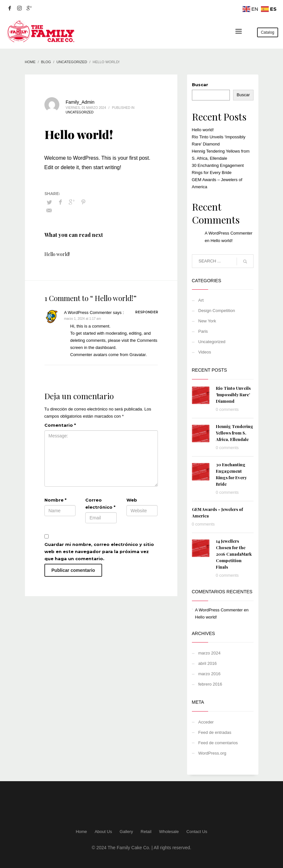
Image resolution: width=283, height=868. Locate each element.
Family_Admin (80, 102)
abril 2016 (208, 663)
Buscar (200, 85)
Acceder (206, 722)
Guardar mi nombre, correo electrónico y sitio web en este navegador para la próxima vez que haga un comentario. (99, 551)
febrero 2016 (210, 684)
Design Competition (217, 311)
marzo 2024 (210, 653)
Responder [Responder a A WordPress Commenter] (147, 312)
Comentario (60, 425)
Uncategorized (80, 112)
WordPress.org (212, 753)
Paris (203, 331)
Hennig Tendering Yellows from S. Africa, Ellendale (235, 433)
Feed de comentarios (218, 743)
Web (132, 500)
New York (207, 321)
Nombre (55, 500)
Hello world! (57, 254)
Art (201, 300)
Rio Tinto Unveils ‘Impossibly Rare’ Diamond (233, 394)
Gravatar (137, 355)
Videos (205, 352)
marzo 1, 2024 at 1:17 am (83, 319)
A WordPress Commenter (88, 312)
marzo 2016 (210, 674)
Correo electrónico (100, 503)
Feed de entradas (215, 732)
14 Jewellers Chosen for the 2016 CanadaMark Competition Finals (234, 554)
